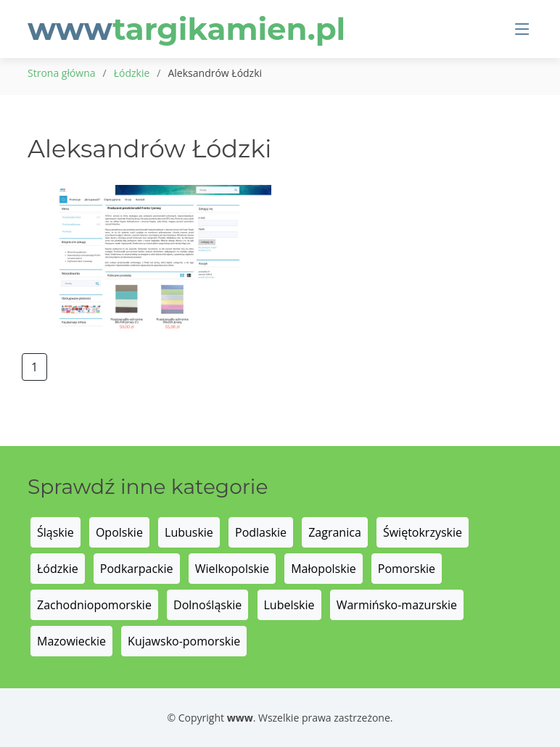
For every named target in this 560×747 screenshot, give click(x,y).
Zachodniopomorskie (94, 605)
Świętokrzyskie (423, 532)
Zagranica (335, 532)
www (186, 29)
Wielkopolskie (232, 569)
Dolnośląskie (207, 605)
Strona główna (62, 73)
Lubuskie (189, 532)
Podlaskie (261, 532)
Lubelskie (289, 605)
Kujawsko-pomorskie (184, 641)
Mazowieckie (71, 641)
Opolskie (119, 532)
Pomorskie (407, 569)
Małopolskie (323, 569)
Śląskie (55, 532)
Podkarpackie (137, 569)
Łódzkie (132, 73)
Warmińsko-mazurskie (397, 605)
